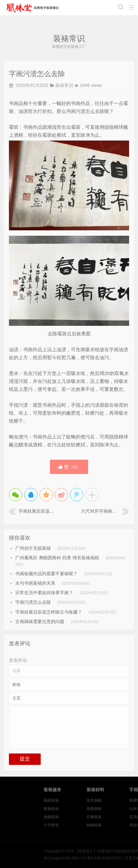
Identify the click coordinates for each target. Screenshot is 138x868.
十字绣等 (77, 825)
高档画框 (119, 809)
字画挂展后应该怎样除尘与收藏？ (33, 511)
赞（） (70, 467)
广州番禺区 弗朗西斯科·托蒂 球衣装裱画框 (57, 558)
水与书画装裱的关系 (35, 583)
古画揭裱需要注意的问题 (40, 621)
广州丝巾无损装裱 (33, 548)
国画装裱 (77, 800)
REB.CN (105, 858)
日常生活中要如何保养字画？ (44, 593)
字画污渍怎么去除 (33, 602)
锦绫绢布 (119, 825)
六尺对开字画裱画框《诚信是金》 (105, 511)
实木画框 (119, 800)
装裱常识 (64, 85)
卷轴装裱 (77, 809)
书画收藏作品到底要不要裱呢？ (46, 574)
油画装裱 (77, 817)
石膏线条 (119, 817)
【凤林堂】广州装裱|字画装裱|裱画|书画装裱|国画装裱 (33, 8)
